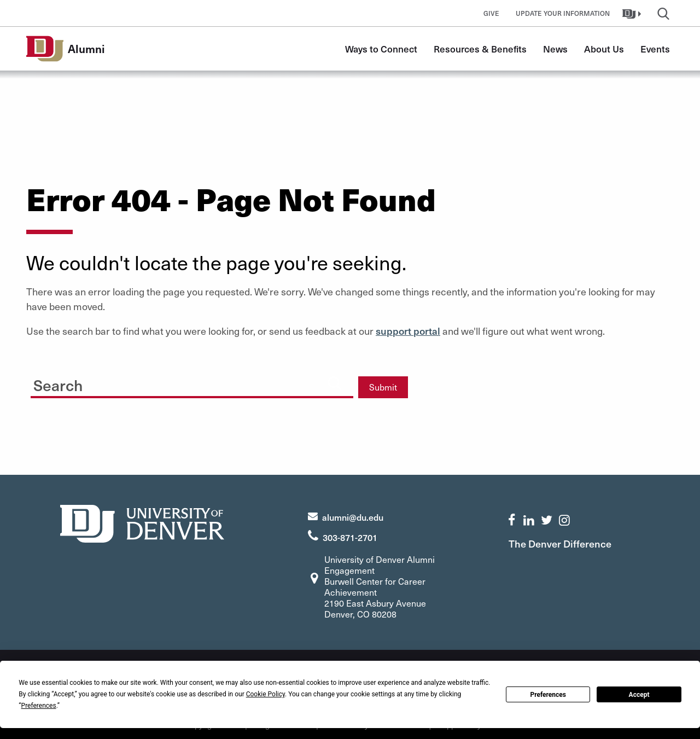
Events (655, 49)
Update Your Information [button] (563, 13)
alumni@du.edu (353, 517)
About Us (604, 49)
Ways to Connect (381, 49)
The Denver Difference (560, 543)
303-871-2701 (350, 537)
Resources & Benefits (480, 49)
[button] (633, 13)
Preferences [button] (39, 706)
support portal (408, 331)
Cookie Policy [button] (266, 694)
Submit (383, 387)
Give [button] (491, 13)
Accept (639, 695)
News (555, 49)
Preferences (548, 695)
